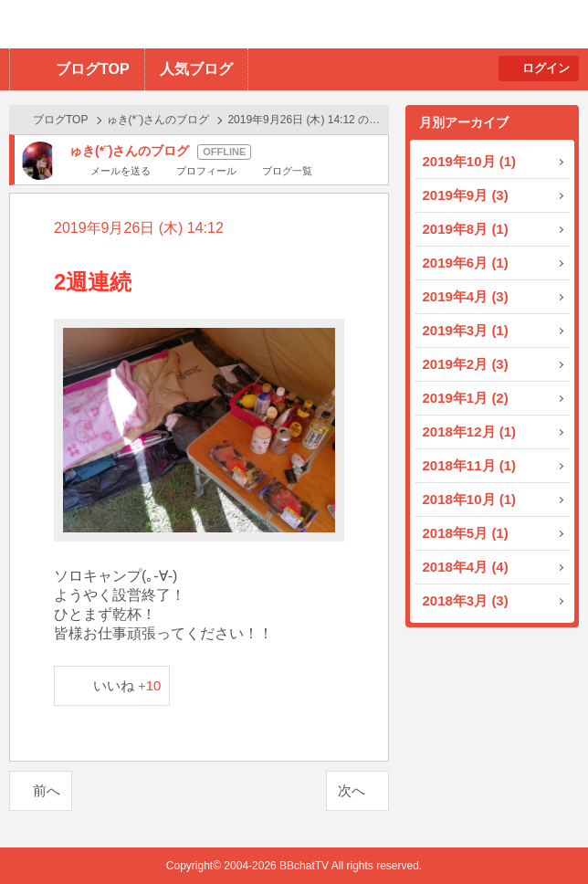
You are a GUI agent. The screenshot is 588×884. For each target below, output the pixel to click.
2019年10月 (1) (470, 161)
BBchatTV (261, 24)
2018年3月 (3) (466, 600)
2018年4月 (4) (466, 567)
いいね (127, 685)
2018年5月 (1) (466, 533)
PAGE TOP (538, 834)
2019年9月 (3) (466, 195)
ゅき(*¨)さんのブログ (158, 120)
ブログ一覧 (287, 171)
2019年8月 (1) (466, 229)
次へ (352, 790)
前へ (47, 790)
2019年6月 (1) (466, 263)
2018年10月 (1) (470, 499)
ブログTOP (93, 69)
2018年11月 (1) (470, 465)
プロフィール (206, 171)
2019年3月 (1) (466, 330)
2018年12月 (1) (470, 431)
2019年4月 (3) (466, 296)
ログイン (546, 68)
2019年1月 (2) (466, 398)
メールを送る (121, 171)
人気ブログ (196, 69)
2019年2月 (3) (466, 364)
